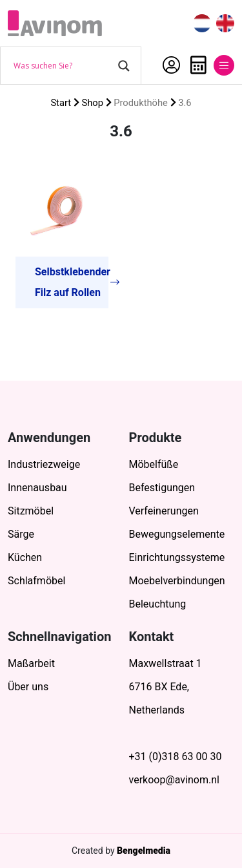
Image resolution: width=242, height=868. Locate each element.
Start (61, 103)
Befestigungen (162, 488)
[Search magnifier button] (124, 66)
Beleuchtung (158, 604)
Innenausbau (37, 488)
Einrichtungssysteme (177, 557)
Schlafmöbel (36, 581)
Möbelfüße (154, 464)
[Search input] (63, 66)
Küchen (25, 557)
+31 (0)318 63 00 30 (176, 757)
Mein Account (171, 65)
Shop (92, 103)
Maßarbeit (31, 663)
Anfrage (198, 65)
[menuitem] (202, 24)
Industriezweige (44, 464)
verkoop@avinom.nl (174, 780)
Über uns (28, 687)
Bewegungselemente (177, 534)
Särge (21, 534)
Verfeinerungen (164, 511)
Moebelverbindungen (177, 581)
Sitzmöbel (31, 511)
